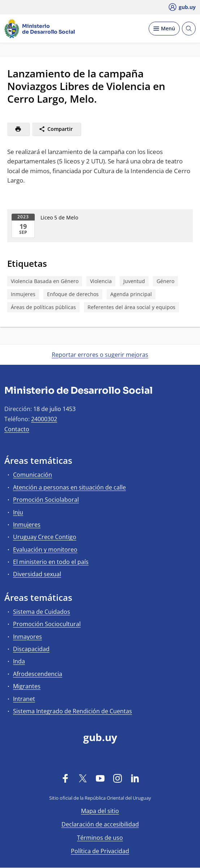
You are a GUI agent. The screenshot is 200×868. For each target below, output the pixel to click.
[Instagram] (118, 778)
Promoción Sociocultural (47, 624)
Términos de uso (100, 838)
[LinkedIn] (135, 778)
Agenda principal (131, 294)
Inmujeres (23, 294)
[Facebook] (65, 778)
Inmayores (27, 637)
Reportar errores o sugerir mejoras (100, 355)
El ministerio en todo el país (51, 562)
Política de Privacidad (100, 851)
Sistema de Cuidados (42, 612)
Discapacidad (31, 649)
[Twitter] (83, 778)
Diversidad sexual (37, 574)
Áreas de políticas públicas (43, 307)
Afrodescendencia (38, 674)
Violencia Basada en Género (45, 281)
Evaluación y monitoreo (45, 550)
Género (165, 281)
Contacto (17, 429)
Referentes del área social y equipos (131, 307)
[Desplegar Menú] (164, 29)
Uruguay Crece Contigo (45, 537)
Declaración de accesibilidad (100, 824)
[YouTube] (100, 778)
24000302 (44, 419)
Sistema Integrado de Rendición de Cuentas (73, 711)
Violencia (101, 281)
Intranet (24, 699)
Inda (19, 661)
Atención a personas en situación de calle (69, 487)
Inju (18, 512)
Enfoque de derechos (73, 294)
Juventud (134, 281)
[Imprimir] (18, 129)
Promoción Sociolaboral (46, 500)
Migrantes (27, 686)
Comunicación (33, 475)
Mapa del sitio (100, 811)
